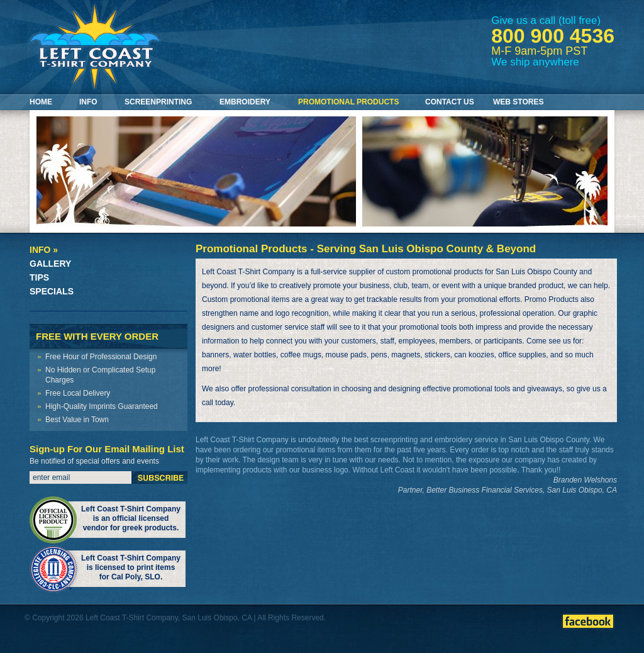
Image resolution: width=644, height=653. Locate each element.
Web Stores (518, 102)
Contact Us (450, 102)
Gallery (50, 264)
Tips (39, 277)
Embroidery (245, 102)
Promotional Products (348, 102)
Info (88, 102)
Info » (44, 250)
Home (41, 102)
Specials (52, 291)
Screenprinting (158, 102)
